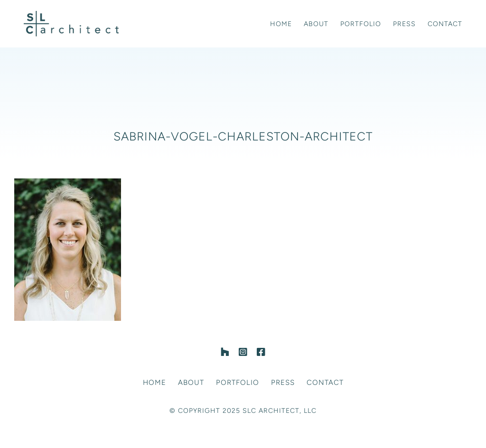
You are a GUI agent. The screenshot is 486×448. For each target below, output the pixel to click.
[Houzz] (225, 352)
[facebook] (261, 352)
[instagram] (243, 352)
